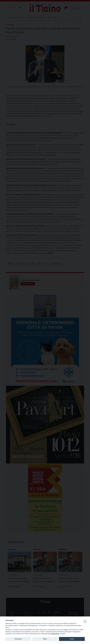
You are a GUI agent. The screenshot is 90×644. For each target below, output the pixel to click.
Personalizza (18, 639)
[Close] (85, 621)
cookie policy (55, 634)
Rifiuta (45, 639)
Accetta (72, 639)
